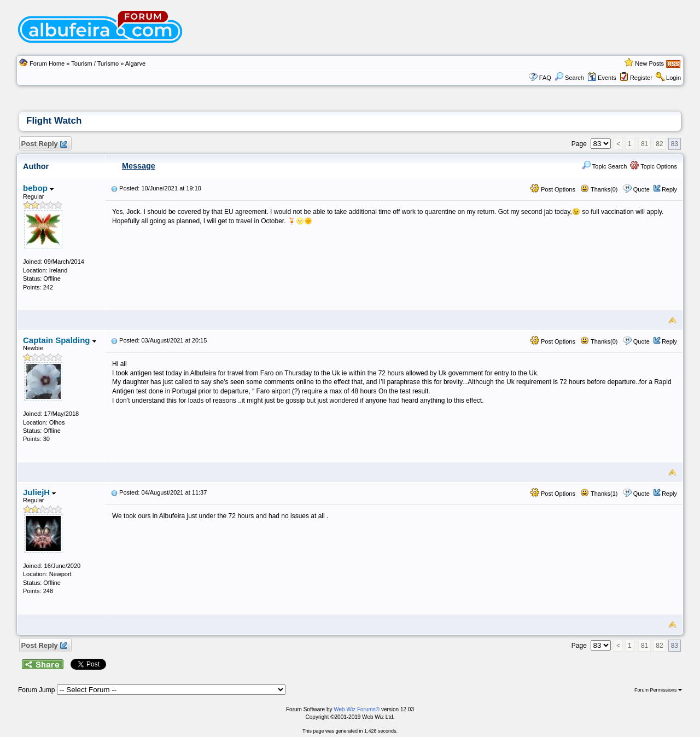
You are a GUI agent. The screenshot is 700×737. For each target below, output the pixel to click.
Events (602, 78)
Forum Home (47, 63)
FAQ (545, 78)
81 (644, 144)
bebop (38, 188)
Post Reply (44, 144)
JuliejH (39, 492)
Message (139, 166)
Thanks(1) (599, 494)
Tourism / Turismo (95, 63)
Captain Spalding (60, 340)
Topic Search (604, 166)
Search (569, 78)
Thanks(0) (599, 189)
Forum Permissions (658, 690)
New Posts (649, 63)
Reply (669, 189)
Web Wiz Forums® (357, 709)
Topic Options (654, 166)
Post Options (553, 189)
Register (641, 78)
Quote (641, 189)
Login (673, 78)
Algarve (135, 63)
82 (659, 144)
